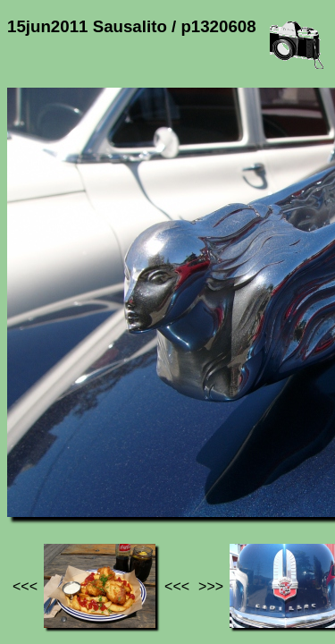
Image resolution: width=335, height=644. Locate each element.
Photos (106, 466)
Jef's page (39, 466)
